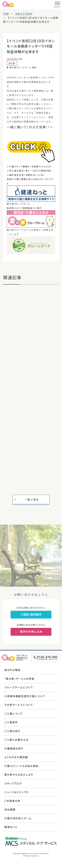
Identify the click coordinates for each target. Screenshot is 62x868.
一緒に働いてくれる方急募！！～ (30, 127)
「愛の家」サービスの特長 (19, 679)
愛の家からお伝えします (19, 775)
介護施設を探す (14, 748)
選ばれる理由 (12, 670)
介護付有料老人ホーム (18, 818)
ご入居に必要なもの (16, 740)
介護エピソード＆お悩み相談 (21, 766)
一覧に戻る (32, 499)
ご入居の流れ (12, 731)
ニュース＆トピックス (17, 792)
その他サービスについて (19, 705)
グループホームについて (19, 687)
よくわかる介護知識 (16, 757)
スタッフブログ (13, 783)
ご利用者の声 (12, 801)
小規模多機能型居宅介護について (25, 696)
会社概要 (10, 809)
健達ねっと (11, 827)
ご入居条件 (11, 722)
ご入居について (14, 714)
